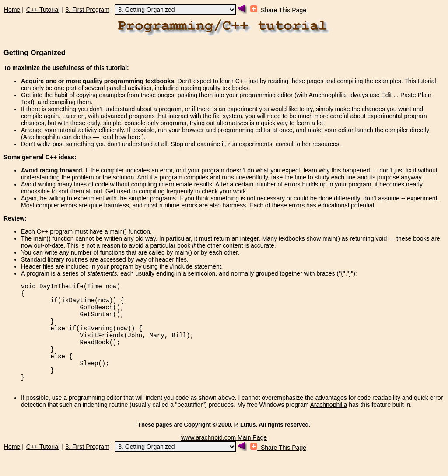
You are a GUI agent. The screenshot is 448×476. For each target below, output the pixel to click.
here (134, 137)
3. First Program (87, 10)
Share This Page (278, 10)
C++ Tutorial (43, 10)
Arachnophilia (329, 424)
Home (12, 10)
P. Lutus (245, 444)
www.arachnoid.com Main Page (224, 457)
